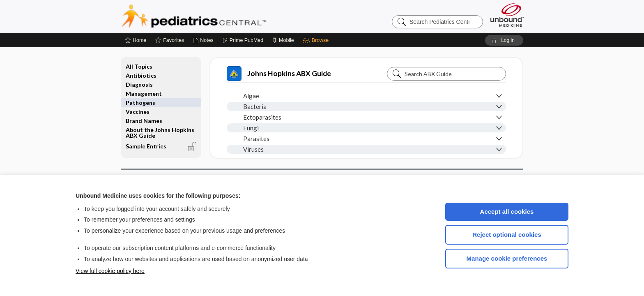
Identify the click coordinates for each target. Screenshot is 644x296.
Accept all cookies (507, 212)
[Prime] (243, 40)
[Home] (136, 40)
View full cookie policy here (110, 271)
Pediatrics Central (223, 16)
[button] (317, 40)
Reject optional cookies (507, 235)
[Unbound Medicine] (507, 15)
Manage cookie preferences (507, 258)
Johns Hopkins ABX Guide (279, 74)
